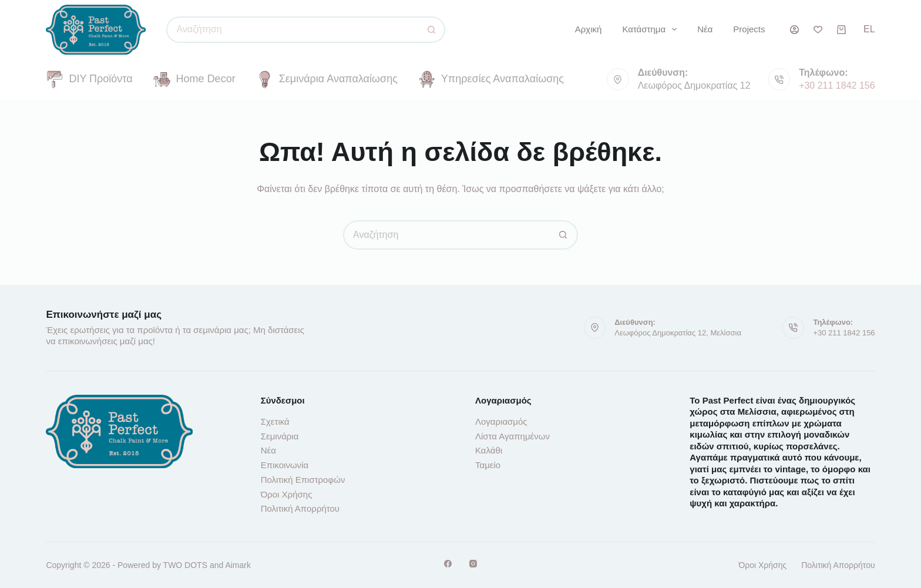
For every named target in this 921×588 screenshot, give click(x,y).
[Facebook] (448, 564)
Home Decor (194, 79)
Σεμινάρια (280, 436)
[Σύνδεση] (794, 30)
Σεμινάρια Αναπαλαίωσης (327, 79)
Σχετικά (275, 421)
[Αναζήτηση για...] (293, 30)
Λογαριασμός (501, 421)
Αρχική (589, 29)
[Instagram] (473, 564)
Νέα (705, 29)
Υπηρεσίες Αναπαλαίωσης (491, 79)
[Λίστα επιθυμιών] (818, 30)
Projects (749, 29)
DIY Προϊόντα (89, 79)
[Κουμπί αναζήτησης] (432, 30)
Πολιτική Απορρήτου (300, 508)
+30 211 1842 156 (837, 85)
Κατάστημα (652, 29)
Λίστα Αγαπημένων (512, 436)
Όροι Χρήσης (287, 494)
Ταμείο (488, 465)
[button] (869, 29)
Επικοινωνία (285, 465)
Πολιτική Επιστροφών (303, 480)
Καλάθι (489, 450)
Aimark (238, 565)
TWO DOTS (185, 565)
